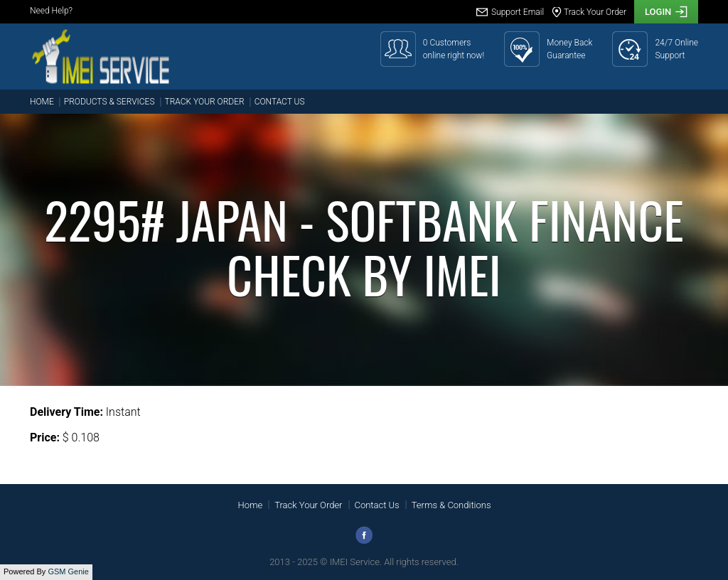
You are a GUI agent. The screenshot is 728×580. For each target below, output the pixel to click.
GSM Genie (68, 571)
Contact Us (280, 102)
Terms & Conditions (451, 505)
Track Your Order (205, 102)
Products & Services (109, 102)
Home (42, 102)
